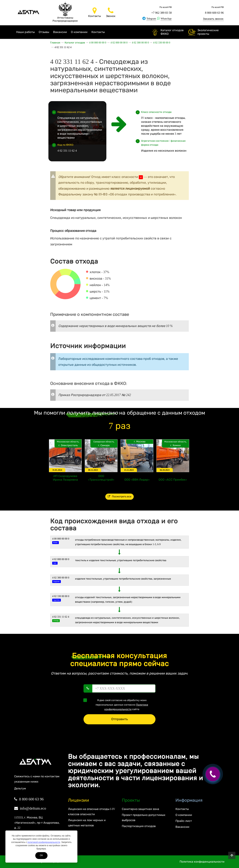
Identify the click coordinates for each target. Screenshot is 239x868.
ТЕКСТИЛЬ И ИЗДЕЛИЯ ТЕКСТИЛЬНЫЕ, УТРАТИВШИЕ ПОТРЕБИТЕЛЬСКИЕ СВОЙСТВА (121, 560)
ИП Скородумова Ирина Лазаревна (65, 478)
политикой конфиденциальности (44, 842)
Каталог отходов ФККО (172, 32)
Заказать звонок (213, 19)
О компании (79, 32)
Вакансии (60, 32)
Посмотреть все (120, 497)
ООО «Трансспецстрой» (101, 478)
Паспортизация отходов (139, 826)
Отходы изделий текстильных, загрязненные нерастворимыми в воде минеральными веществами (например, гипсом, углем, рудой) (128, 600)
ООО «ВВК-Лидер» (137, 480)
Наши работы (25, 32)
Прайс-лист (184, 821)
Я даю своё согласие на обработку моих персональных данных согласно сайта (117, 704)
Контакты (98, 32)
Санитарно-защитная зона (140, 809)
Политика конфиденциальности (202, 862)
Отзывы (44, 32)
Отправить (119, 719)
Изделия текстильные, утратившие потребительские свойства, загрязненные (123, 579)
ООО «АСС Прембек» (173, 480)
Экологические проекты (208, 32)
